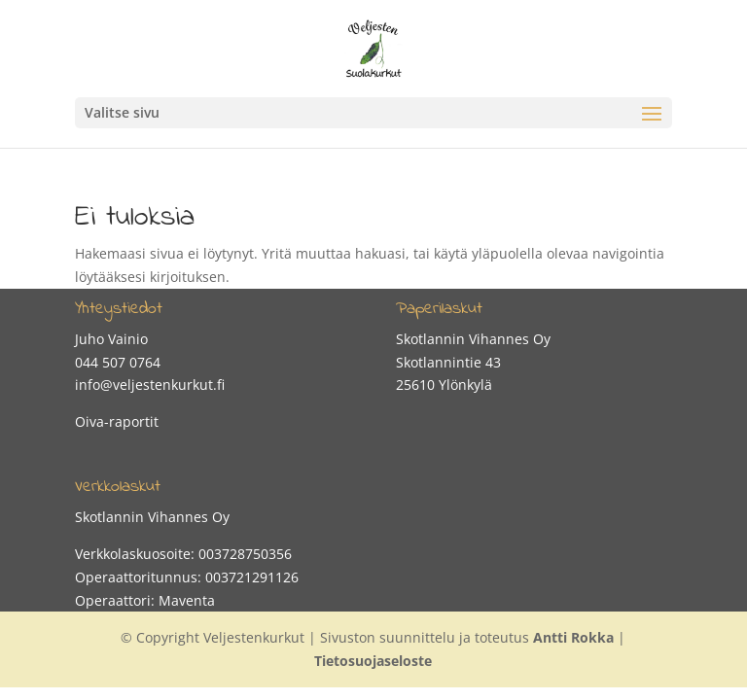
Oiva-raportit (117, 421)
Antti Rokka (573, 637)
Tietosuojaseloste (373, 661)
